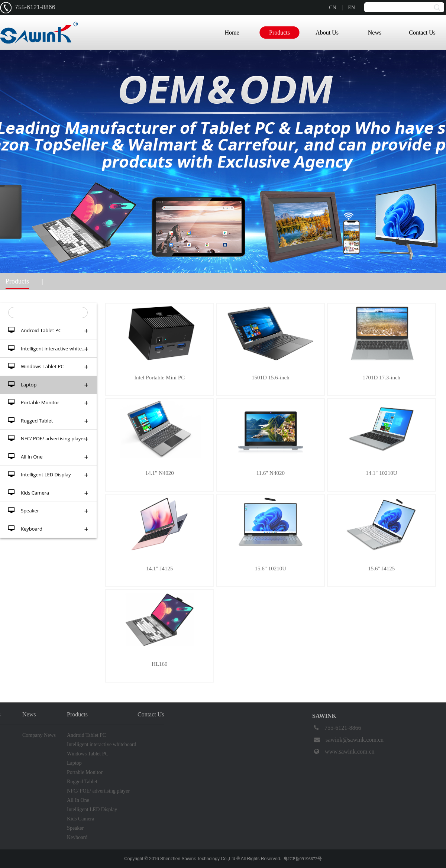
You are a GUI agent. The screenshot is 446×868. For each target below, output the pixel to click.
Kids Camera (48, 493)
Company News (39, 735)
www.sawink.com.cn (343, 752)
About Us (327, 33)
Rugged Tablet (48, 421)
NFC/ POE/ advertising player (48, 439)
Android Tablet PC (48, 331)
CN (332, 8)
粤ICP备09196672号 (303, 859)
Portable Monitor (48, 403)
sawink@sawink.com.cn (348, 740)
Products (279, 33)
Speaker (48, 511)
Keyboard (48, 529)
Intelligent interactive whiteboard (52, 349)
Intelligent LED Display (48, 475)
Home (232, 33)
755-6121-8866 (337, 728)
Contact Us (422, 33)
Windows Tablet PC (48, 367)
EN (351, 8)
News (375, 33)
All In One (48, 457)
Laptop (48, 385)
